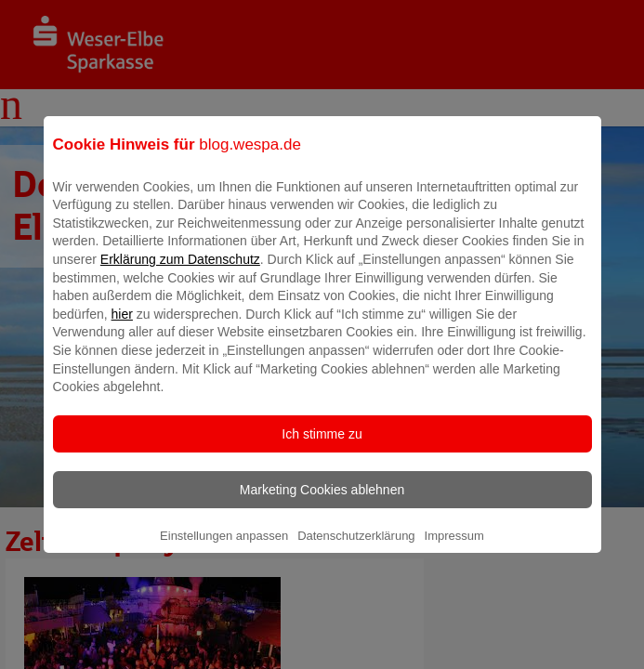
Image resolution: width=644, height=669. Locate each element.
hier (122, 327)
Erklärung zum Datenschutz (180, 272)
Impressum (454, 549)
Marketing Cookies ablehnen (322, 503)
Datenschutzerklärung (356, 549)
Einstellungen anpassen (224, 549)
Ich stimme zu (322, 447)
